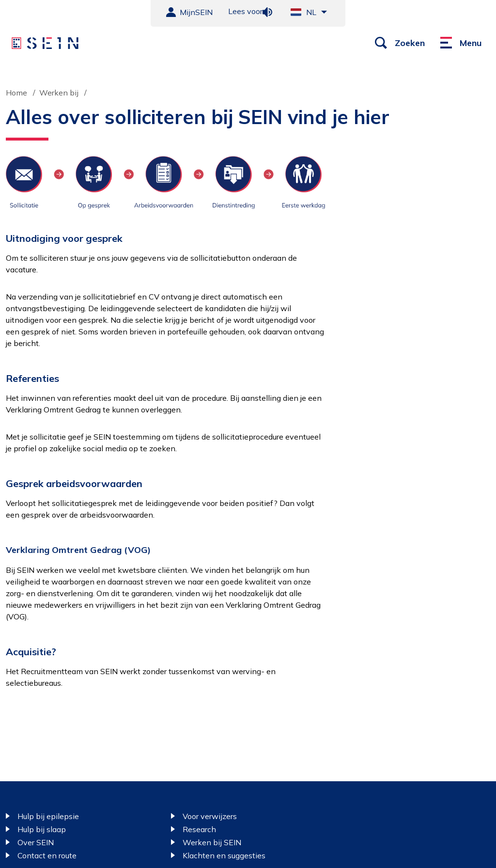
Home (16, 93)
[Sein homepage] (45, 43)
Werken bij (59, 93)
